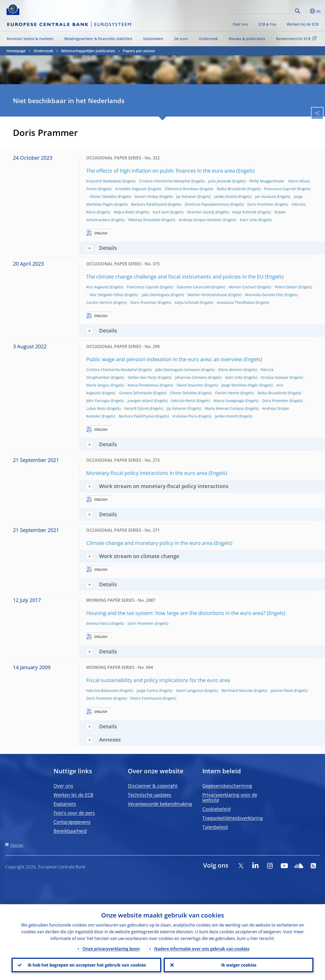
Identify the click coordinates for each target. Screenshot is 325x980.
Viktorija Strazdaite (144, 220)
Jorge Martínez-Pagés (240, 385)
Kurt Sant (161, 212)
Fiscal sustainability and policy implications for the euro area (158, 680)
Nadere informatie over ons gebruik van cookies (202, 948)
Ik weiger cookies (239, 965)
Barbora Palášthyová (149, 204)
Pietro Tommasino (146, 698)
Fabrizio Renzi (183, 401)
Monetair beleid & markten (30, 39)
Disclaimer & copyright (153, 786)
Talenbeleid (215, 827)
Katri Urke (249, 220)
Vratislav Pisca (185, 416)
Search (297, 11)
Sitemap (17, 845)
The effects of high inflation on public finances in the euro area (161, 171)
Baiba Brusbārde (231, 189)
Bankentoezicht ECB (297, 38)
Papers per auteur (139, 51)
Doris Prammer (260, 204)
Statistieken (153, 39)
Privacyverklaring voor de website (230, 797)
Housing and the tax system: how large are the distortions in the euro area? (176, 613)
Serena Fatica (98, 623)
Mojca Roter (124, 212)
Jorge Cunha (147, 690)
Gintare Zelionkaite (135, 393)
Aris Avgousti (97, 287)
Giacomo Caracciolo (194, 287)
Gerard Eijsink (136, 408)
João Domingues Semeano (178, 370)
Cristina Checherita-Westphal (165, 181)
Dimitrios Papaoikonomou (207, 204)
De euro (181, 39)
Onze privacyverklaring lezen (111, 948)
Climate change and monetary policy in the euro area (149, 543)
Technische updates (150, 795)
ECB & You (267, 24)
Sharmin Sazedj (201, 212)
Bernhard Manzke (237, 690)
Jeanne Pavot (282, 690)
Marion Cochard (243, 287)
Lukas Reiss (96, 408)
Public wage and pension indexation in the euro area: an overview (164, 359)
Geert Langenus (190, 690)
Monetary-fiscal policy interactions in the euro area (147, 473)
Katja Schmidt (244, 212)
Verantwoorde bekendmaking (160, 804)
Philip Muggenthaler (267, 181)
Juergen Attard (140, 401)
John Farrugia (98, 401)
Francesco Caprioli (280, 189)
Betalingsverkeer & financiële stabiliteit (98, 39)
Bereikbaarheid (70, 831)
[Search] (267, 10)
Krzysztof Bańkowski (104, 181)
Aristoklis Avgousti (131, 189)
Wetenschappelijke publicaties (88, 51)
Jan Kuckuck (265, 196)
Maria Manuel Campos (224, 408)
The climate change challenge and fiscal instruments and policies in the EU (175, 277)
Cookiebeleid (216, 809)
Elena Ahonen (230, 370)
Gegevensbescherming (227, 786)
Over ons (240, 24)
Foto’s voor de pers (74, 813)
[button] (306, 11)
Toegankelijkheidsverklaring (233, 818)
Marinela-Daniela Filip (264, 295)
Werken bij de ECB (303, 24)
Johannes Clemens (191, 377)
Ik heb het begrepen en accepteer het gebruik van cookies (87, 965)
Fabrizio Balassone (102, 690)
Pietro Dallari (286, 287)
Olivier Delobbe (103, 196)
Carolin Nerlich (99, 302)
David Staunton (190, 385)
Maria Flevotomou (143, 385)
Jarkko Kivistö (226, 196)
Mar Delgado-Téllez (107, 295)
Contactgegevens (72, 822)
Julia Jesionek (220, 181)
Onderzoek (208, 39)
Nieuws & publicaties (247, 39)
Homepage (16, 51)
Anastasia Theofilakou (236, 302)
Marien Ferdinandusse (207, 295)
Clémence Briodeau (182, 189)
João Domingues (156, 295)
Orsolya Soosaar (275, 377)
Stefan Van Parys (142, 377)
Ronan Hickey (146, 196)
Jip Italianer (186, 196)
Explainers (65, 804)
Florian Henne (227, 393)
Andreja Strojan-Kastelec (200, 220)
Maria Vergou (98, 385)
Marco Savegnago (229, 401)
